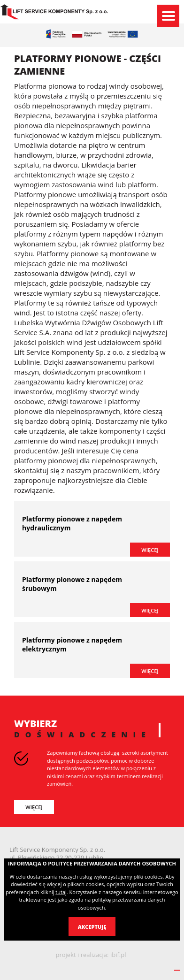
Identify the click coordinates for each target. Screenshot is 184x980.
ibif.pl (118, 955)
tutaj (61, 892)
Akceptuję (92, 927)
